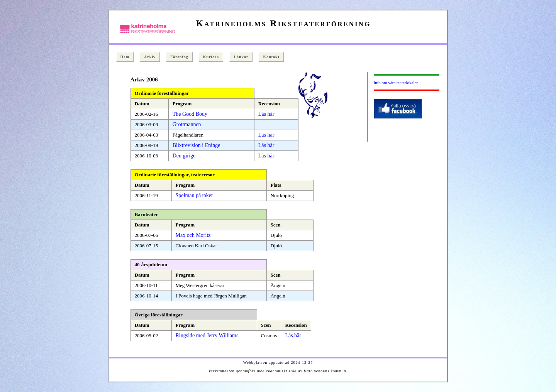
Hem (125, 57)
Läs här (266, 114)
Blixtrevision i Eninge (197, 145)
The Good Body (190, 114)
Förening (179, 57)
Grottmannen (187, 124)
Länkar (241, 57)
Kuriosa (211, 57)
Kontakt (271, 57)
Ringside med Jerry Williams (207, 335)
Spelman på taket (194, 195)
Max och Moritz (193, 235)
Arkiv (150, 57)
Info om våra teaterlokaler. (396, 83)
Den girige (184, 156)
